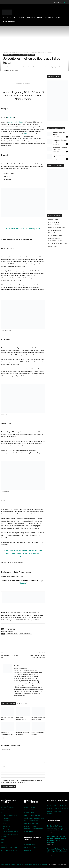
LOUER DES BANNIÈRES (55, 236)
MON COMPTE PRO (54, 222)
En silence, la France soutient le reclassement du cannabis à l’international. (57, 828)
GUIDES (4, 837)
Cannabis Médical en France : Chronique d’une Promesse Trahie (57, 851)
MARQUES (4, 842)
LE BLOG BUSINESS (54, 225)
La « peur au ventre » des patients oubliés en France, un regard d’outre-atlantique (57, 839)
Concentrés (6, 826)
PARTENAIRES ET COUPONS (9, 848)
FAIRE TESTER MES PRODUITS (57, 227)
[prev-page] (2, 738)
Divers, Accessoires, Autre (11, 834)
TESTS (3, 813)
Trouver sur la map (10, 629)
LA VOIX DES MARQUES (55, 238)
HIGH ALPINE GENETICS (12, 634)
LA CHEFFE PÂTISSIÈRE (31, 847)
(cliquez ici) (23, 583)
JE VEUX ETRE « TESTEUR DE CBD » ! (57, 808)
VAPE (3, 840)
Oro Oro (7, 70)
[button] (59, 2)
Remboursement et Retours (40, 864)
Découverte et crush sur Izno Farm (10, 656)
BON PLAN (4, 845)
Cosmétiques (7, 829)
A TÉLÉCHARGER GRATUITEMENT (57, 806)
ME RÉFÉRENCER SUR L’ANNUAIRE (34, 818)
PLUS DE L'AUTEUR (22, 703)
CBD (25, 134)
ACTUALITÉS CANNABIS (8, 807)
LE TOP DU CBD (6, 810)
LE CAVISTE (27, 850)
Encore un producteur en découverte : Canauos (37, 656)
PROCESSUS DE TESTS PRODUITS (58, 244)
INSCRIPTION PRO (54, 219)
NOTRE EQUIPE (53, 246)
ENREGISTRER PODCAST (55, 241)
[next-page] (5, 738)
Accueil (5, 52)
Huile (5, 823)
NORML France (54, 821)
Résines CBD (7, 821)
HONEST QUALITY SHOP (25, 634)
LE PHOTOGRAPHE (30, 845)
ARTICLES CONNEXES (9, 703)
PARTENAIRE (24, 55)
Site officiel (11, 117)
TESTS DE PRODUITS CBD (15, 52)
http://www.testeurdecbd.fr (20, 668)
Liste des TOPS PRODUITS (11, 815)
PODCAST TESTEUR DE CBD (9, 850)
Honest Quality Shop (15, 122)
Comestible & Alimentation (11, 831)
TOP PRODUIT (31, 55)
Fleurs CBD (25, 52)
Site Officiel (11, 631)
